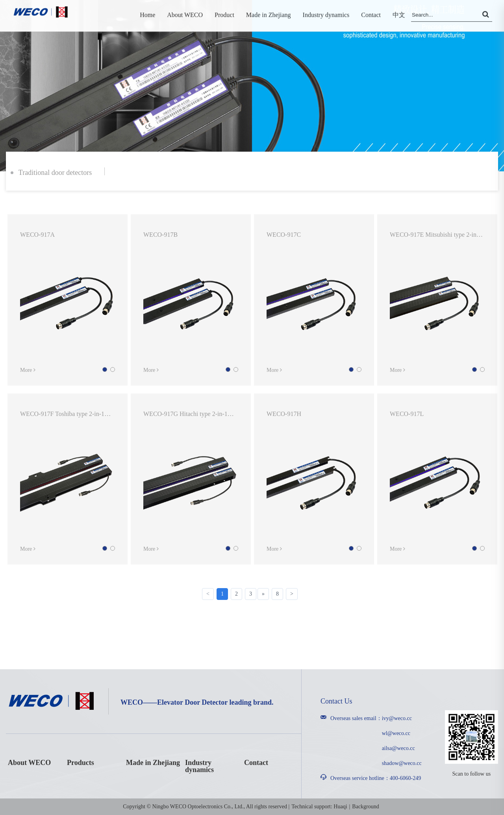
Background (365, 807)
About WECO (29, 763)
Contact (256, 763)
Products (81, 763)
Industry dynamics (199, 766)
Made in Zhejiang (153, 763)
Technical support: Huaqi (319, 807)
